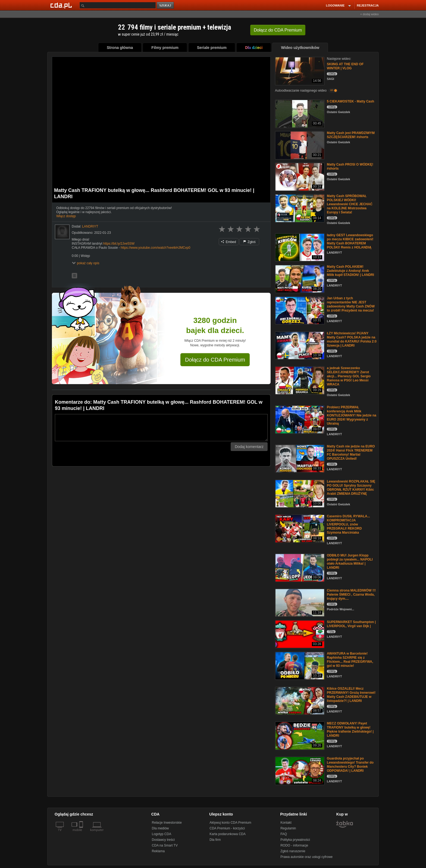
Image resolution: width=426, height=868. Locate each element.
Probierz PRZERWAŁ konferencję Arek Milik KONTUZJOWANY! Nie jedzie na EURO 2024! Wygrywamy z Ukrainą (352, 415)
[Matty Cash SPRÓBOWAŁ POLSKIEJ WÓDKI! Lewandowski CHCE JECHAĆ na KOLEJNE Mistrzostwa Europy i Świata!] (299, 208)
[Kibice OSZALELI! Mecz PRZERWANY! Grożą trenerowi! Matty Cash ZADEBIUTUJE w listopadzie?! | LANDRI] (299, 700)
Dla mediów (160, 828)
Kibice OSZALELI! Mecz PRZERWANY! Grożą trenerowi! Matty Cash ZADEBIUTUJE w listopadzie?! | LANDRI (351, 695)
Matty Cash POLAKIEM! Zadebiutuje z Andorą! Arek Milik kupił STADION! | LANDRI (350, 271)
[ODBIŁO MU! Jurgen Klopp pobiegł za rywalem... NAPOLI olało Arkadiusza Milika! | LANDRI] (299, 567)
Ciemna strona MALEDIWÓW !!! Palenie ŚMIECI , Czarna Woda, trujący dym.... (351, 595)
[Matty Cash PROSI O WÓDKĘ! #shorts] (299, 176)
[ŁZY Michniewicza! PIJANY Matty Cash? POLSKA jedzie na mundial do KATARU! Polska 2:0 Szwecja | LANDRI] (299, 345)
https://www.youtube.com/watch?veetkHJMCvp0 (155, 248)
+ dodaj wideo (369, 14)
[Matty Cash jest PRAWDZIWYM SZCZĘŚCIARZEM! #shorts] (299, 145)
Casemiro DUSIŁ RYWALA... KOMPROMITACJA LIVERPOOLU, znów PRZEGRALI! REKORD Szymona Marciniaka (348, 524)
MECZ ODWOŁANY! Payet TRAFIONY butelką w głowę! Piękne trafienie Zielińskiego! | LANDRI (350, 729)
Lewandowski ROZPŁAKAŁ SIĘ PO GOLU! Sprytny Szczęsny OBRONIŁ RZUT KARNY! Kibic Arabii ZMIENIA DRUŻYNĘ (351, 488)
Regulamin (288, 828)
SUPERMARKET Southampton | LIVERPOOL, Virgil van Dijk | (351, 624)
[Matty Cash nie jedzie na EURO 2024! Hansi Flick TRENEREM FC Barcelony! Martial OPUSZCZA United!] (299, 458)
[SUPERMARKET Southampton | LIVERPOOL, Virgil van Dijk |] (299, 634)
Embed (228, 242)
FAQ (284, 834)
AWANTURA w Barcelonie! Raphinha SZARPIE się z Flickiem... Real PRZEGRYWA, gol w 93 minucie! (350, 660)
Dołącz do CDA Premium (215, 360)
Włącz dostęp (66, 216)
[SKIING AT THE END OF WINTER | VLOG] (299, 71)
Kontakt (286, 823)
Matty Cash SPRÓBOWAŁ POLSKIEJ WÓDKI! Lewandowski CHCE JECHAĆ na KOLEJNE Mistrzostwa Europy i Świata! (350, 204)
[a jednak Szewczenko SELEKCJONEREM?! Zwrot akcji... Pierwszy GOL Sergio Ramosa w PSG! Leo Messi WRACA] (299, 380)
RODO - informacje (294, 845)
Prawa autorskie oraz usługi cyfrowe (306, 857)
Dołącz (278, 30)
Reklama (158, 851)
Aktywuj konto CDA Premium (230, 823)
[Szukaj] (118, 5)
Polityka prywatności (295, 840)
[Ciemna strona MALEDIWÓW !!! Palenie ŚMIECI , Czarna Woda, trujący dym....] (299, 602)
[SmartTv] (82, 833)
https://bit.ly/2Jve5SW (119, 244)
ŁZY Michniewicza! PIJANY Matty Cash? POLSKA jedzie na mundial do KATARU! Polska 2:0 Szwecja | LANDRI (352, 339)
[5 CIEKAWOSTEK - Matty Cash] (299, 113)
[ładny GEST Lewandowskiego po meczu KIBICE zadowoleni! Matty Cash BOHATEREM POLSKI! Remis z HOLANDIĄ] (299, 247)
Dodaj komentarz (249, 447)
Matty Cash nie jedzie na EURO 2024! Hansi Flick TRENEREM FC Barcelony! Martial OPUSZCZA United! (351, 452)
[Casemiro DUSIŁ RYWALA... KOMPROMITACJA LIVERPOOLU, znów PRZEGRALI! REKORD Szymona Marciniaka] (299, 528)
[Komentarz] (161, 428)
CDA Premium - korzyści (227, 828)
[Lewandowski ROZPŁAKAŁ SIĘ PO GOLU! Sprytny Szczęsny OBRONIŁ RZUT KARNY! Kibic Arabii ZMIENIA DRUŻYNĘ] (299, 493)
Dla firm (215, 840)
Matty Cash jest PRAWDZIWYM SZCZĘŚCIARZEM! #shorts (351, 135)
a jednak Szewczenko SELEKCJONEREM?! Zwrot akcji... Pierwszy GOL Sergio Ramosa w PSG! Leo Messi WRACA (349, 376)
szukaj (166, 6)
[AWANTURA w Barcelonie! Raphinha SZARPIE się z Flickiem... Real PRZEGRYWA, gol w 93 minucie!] (299, 665)
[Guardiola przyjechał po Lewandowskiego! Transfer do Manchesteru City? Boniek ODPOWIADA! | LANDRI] (299, 770)
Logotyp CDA (162, 834)
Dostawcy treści (163, 840)
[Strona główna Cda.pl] (62, 5)
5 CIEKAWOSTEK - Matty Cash (350, 101)
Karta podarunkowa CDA (228, 834)
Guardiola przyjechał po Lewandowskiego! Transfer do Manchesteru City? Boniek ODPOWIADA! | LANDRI (350, 765)
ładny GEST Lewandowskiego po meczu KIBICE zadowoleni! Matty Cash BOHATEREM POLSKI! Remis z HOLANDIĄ (350, 241)
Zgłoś (249, 242)
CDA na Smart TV (165, 845)
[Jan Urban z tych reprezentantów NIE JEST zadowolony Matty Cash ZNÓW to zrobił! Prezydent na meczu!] (299, 310)
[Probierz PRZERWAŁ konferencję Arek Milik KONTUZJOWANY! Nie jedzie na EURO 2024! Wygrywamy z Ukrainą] (299, 419)
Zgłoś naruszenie (293, 851)
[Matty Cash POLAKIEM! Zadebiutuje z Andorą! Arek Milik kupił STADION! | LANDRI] (299, 279)
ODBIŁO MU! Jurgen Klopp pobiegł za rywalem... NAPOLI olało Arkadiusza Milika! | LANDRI (350, 561)
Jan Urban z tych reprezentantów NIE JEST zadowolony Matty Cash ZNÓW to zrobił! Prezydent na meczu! (351, 304)
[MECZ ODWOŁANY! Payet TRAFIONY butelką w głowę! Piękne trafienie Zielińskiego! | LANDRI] (299, 735)
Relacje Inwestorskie (167, 823)
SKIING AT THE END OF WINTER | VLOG (345, 66)
